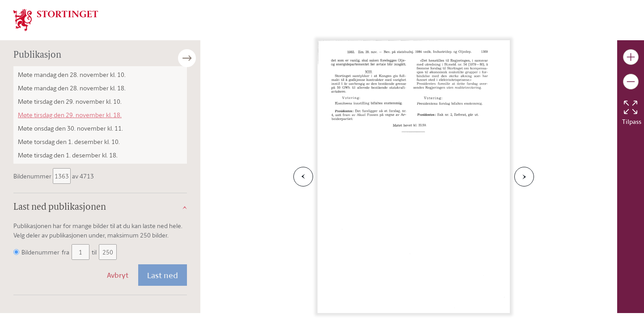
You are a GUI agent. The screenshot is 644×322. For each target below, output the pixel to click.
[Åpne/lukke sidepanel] (200, 58)
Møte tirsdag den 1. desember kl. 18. (68, 155)
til (94, 252)
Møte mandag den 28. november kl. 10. (72, 74)
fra (66, 252)
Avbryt (118, 275)
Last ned (163, 275)
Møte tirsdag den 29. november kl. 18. (70, 115)
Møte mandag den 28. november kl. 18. (72, 88)
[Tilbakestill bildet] (631, 107)
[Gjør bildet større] (631, 57)
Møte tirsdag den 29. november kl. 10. (70, 101)
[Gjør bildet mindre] (631, 82)
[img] (56, 19)
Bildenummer (33, 176)
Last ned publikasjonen (60, 208)
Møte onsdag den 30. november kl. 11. (70, 128)
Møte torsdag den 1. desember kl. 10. (69, 142)
